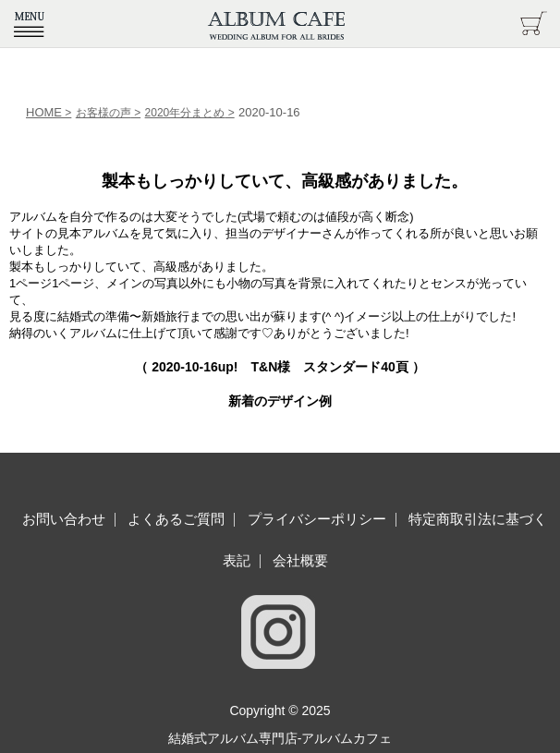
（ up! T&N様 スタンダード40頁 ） (280, 367)
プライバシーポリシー (317, 519)
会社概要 (300, 560)
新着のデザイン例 (280, 401)
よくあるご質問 (176, 519)
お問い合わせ (64, 519)
